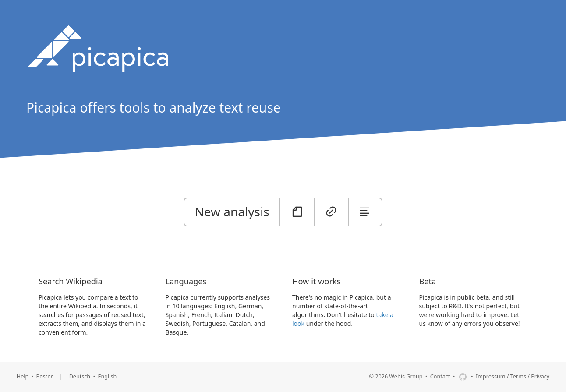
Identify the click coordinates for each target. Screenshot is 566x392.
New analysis (232, 212)
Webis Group (406, 376)
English (108, 376)
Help (23, 376)
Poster (45, 376)
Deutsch (80, 376)
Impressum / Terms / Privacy (513, 376)
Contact (440, 376)
